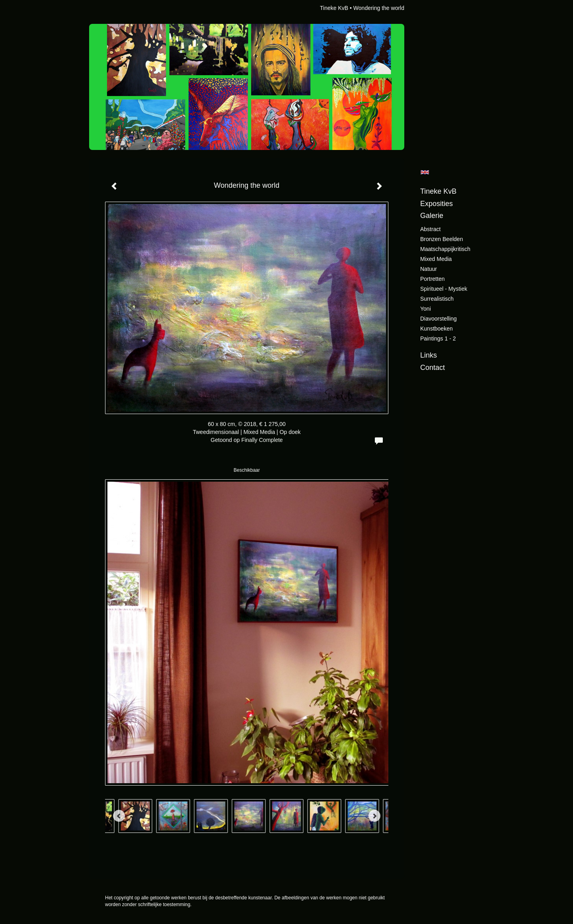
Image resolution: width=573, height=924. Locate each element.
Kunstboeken (437, 329)
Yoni (426, 309)
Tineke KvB (334, 8)
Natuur (429, 269)
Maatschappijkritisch (445, 249)
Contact (433, 368)
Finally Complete (262, 440)
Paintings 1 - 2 (438, 338)
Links (429, 355)
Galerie (432, 216)
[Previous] (119, 816)
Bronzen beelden (441, 239)
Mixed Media (436, 259)
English (425, 172)
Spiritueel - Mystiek (444, 289)
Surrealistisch (437, 299)
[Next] (374, 816)
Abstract (430, 229)
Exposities (437, 204)
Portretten (432, 279)
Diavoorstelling (439, 319)
